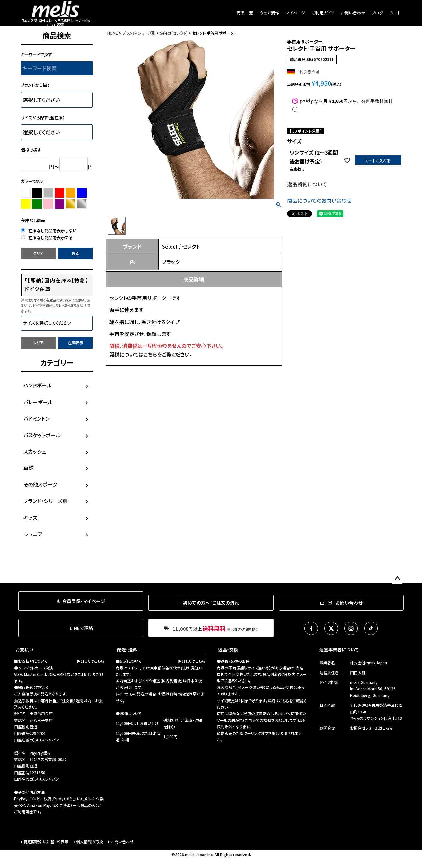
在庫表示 (75, 343)
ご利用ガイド (323, 13)
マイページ (295, 13)
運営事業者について (339, 650)
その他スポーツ (40, 484)
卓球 (29, 468)
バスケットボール (42, 435)
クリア (38, 253)
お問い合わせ (353, 13)
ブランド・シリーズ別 (45, 501)
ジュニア (33, 534)
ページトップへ (397, 579)
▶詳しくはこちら (90, 661)
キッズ (30, 518)
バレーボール (38, 402)
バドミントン (37, 418)
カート (395, 13)
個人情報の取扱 (90, 841)
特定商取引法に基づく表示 (46, 841)
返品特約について (307, 184)
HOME (113, 33)
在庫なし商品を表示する (47, 238)
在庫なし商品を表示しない (49, 230)
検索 (75, 253)
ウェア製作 (269, 13)
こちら (150, 354)
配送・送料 (127, 650)
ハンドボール (38, 385)
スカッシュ (35, 451)
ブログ (377, 13)
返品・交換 (228, 650)
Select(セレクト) (174, 33)
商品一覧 (245, 13)
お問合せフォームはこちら (371, 728)
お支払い (24, 650)
